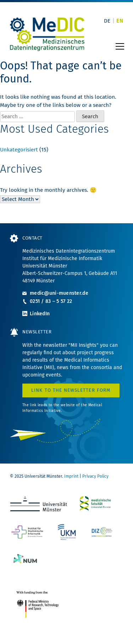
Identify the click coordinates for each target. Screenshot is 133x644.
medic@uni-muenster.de (59, 293)
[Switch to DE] (107, 21)
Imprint (71, 476)
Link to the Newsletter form (71, 390)
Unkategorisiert (19, 150)
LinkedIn (40, 314)
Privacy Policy (95, 476)
